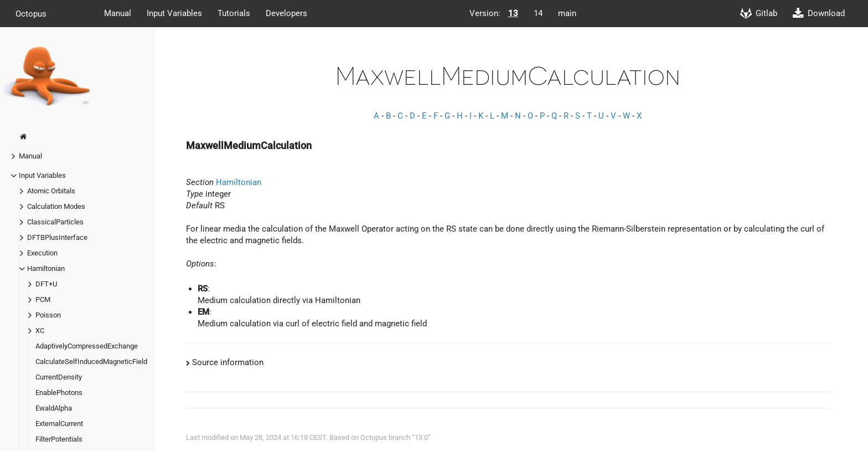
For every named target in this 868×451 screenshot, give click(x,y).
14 (538, 13)
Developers (286, 13)
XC (40, 330)
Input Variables (174, 13)
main (567, 13)
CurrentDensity (59, 377)
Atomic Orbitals (51, 191)
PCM (43, 299)
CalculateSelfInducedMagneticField (91, 362)
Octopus (31, 13)
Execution (42, 253)
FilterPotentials (59, 439)
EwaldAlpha (54, 408)
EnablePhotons (59, 393)
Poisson (48, 315)
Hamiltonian (46, 268)
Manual (118, 13)
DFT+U (46, 284)
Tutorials (234, 13)
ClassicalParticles (55, 222)
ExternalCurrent (59, 424)
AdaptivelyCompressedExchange (87, 346)
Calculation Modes (56, 206)
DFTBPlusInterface (57, 237)
